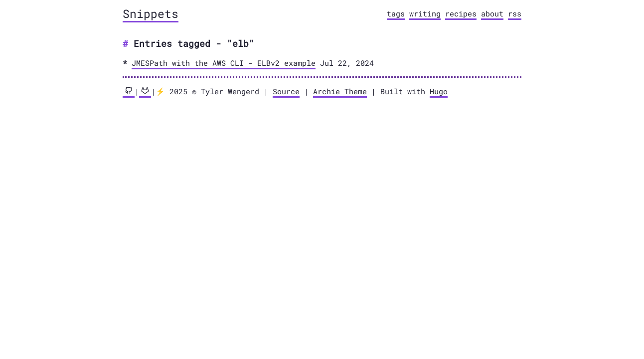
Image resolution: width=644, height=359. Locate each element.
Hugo (439, 91)
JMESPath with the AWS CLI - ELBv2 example (224, 63)
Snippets (151, 13)
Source (286, 91)
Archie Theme (340, 91)
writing (425, 13)
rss (515, 13)
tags (396, 13)
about (492, 13)
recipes (461, 13)
